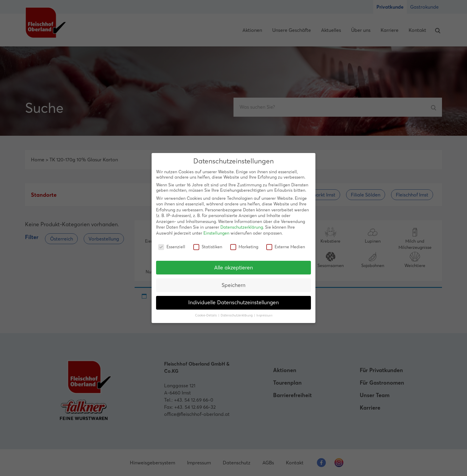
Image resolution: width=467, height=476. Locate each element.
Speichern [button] (233, 285)
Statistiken (208, 247)
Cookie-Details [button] (206, 315)
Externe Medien (286, 247)
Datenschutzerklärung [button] (237, 315)
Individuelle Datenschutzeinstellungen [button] (233, 302)
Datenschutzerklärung (242, 227)
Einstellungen (216, 233)
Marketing (244, 247)
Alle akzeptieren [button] (233, 267)
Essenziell (172, 247)
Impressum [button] (264, 315)
